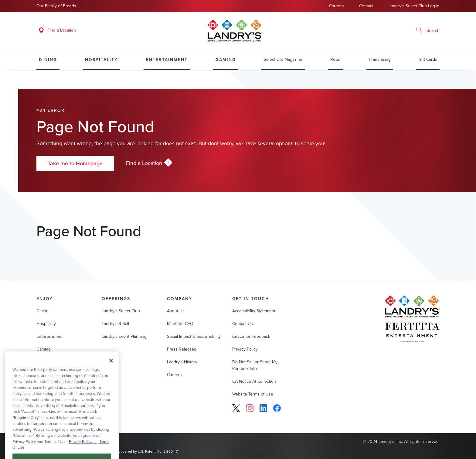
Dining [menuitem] (48, 60)
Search (433, 31)
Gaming (44, 349)
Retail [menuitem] (335, 59)
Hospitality (46, 324)
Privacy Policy (245, 349)
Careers (337, 6)
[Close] (111, 366)
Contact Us (243, 324)
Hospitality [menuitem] (101, 60)
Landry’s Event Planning (124, 336)
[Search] (419, 30)
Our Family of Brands (56, 6)
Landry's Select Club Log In (414, 6)
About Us (176, 311)
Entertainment (49, 336)
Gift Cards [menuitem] (428, 59)
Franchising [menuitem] (380, 59)
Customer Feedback (251, 336)
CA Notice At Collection (254, 381)
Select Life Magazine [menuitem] (283, 59)
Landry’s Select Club (121, 311)
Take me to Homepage (75, 163)
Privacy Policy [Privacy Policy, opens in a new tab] (83, 447)
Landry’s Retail (115, 324)
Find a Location (149, 163)
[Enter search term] (426, 30)
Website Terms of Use (253, 394)
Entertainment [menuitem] (167, 60)
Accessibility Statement (254, 311)
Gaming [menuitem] (226, 60)
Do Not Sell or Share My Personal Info (255, 365)
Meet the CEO (180, 324)
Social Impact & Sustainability (194, 336)
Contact (366, 6)
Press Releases (182, 349)
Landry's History (182, 362)
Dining (42, 311)
